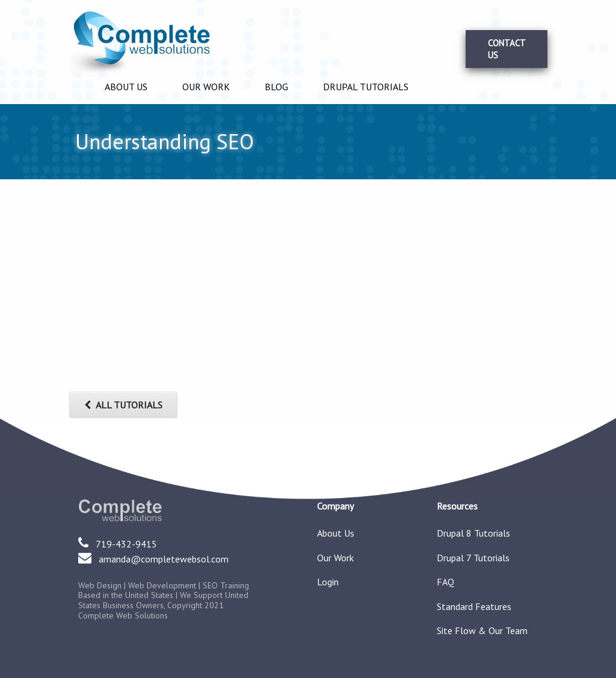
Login (328, 582)
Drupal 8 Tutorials (473, 534)
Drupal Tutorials (366, 87)
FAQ (445, 582)
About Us (126, 87)
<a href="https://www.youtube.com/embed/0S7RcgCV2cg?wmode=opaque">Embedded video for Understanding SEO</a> (196, 293)
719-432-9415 (126, 544)
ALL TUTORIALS (123, 405)
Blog (276, 87)
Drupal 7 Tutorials (473, 558)
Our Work (206, 87)
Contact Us (507, 49)
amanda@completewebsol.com (164, 559)
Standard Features (474, 607)
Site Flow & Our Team (482, 631)
